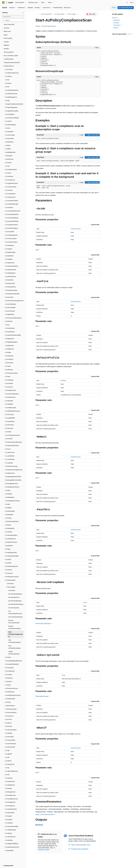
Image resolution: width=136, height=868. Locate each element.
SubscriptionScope (43, 696)
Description (117, 20)
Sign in (132, 2)
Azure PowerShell (46, 14)
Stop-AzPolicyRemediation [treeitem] (15, 647)
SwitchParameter (76, 229)
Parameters (117, 25)
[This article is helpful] (129, 34)
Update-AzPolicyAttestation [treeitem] (14, 653)
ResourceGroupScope (44, 623)
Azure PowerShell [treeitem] (9, 24)
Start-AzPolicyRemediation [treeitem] (15, 641)
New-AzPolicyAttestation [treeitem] (16, 617)
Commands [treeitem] (10, 584)
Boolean (39, 825)
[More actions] (99, 14)
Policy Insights (72, 14)
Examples (117, 23)
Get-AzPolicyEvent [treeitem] (14, 597)
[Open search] (127, 3)
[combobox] (13, 17)
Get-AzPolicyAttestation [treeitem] (15, 594)
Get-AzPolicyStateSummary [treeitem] (15, 612)
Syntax (116, 18)
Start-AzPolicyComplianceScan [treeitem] (16, 634)
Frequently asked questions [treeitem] (12, 62)
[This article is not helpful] (131, 34)
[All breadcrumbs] (37, 14)
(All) (38, 250)
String (85, 602)
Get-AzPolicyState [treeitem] (14, 608)
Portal (114, 8)
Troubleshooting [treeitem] (8, 59)
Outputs (116, 28)
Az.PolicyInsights (59, 14)
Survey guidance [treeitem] (9, 52)
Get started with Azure (126, 8)
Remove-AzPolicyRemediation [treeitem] (15, 627)
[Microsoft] (3, 3)
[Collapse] (23, 13)
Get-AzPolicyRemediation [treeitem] (16, 604)
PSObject (64, 380)
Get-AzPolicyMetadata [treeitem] (15, 601)
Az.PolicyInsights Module (48, 26)
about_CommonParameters (45, 814)
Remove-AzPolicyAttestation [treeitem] (14, 622)
